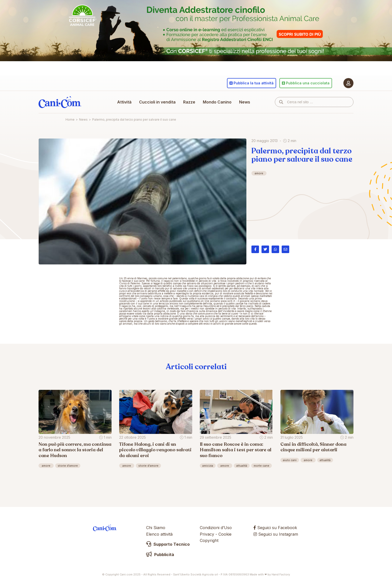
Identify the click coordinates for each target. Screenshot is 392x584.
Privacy (207, 534)
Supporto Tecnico (168, 544)
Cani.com (60, 102)
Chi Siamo (156, 528)
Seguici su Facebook (275, 528)
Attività (124, 102)
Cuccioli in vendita (157, 102)
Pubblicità (160, 555)
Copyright (209, 540)
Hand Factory (281, 574)
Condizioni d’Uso (216, 528)
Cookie (225, 534)
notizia (164, 316)
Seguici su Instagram (276, 534)
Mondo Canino (217, 102)
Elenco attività (159, 534)
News (245, 102)
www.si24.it (228, 301)
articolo (164, 301)
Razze (189, 102)
